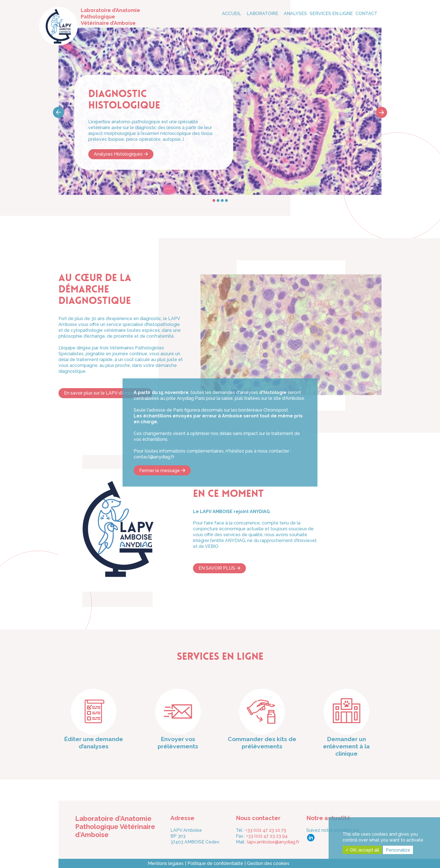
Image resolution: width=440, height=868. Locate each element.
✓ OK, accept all (362, 850)
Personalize (398, 850)
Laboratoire (262, 14)
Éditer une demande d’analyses (94, 743)
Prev (58, 112)
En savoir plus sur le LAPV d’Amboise (103, 393)
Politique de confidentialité (215, 863)
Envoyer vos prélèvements (178, 743)
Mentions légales (166, 863)
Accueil (232, 14)
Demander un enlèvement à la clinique (346, 746)
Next (382, 112)
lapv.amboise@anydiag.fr (273, 842)
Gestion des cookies (268, 863)
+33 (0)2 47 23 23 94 (267, 836)
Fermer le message (160, 471)
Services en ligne (331, 14)
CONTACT (366, 14)
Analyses (295, 14)
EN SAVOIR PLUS (217, 568)
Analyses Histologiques (118, 154)
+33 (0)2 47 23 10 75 (266, 830)
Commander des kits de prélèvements (262, 743)
